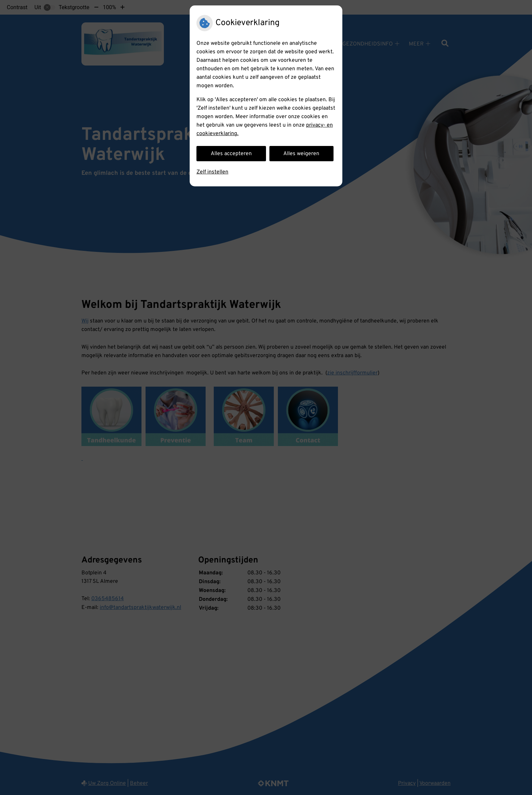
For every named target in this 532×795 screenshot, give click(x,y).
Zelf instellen (212, 172)
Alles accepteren (231, 154)
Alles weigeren (301, 154)
